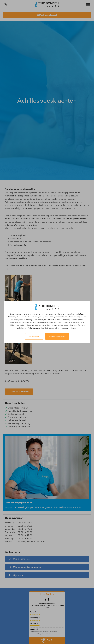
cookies (83, 317)
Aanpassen (34, 336)
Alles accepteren (57, 336)
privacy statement (61, 328)
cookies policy (56, 322)
